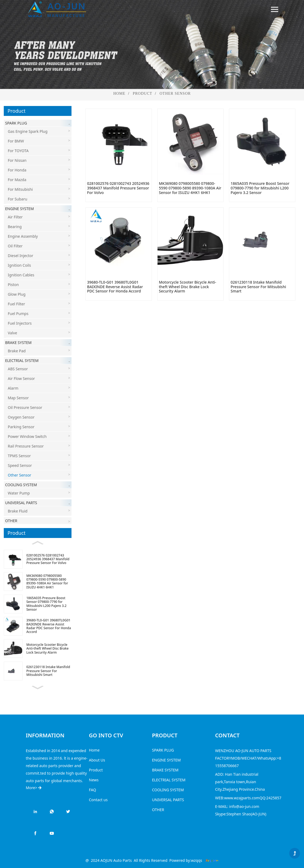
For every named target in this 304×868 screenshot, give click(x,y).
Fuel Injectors (20, 323)
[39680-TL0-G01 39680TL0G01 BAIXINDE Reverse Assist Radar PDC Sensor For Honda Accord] (38, 626)
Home (119, 94)
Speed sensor (20, 465)
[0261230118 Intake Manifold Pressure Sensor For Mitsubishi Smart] (38, 671)
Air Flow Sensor (21, 378)
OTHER (158, 810)
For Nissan (17, 160)
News (94, 780)
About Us (97, 760)
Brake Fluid (18, 511)
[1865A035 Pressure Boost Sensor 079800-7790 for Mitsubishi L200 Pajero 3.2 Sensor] (38, 604)
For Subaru (17, 199)
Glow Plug (17, 294)
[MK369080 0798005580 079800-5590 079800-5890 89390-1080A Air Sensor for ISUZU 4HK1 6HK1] (38, 582)
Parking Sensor (21, 427)
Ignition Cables (21, 275)
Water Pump (19, 493)
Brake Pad (17, 351)
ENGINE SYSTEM (167, 760)
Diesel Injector (21, 256)
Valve (12, 333)
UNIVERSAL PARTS (168, 800)
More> (34, 788)
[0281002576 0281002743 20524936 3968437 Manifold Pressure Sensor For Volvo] (38, 559)
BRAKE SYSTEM (165, 770)
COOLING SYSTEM (168, 790)
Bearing (15, 227)
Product (142, 94)
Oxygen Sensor (21, 417)
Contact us (98, 800)
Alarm (13, 388)
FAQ (93, 790)
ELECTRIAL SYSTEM (169, 780)
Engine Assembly (23, 236)
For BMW (16, 141)
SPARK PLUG (163, 750)
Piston (13, 285)
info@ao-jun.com (244, 806)
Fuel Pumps (18, 314)
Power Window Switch (27, 436)
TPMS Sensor (19, 456)
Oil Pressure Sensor (25, 407)
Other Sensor (175, 94)
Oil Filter (15, 246)
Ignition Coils (19, 265)
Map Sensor (18, 398)
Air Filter (15, 217)
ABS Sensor (18, 369)
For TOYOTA (18, 151)
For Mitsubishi (20, 189)
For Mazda (17, 180)
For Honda (17, 170)
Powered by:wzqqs (186, 860)
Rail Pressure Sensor (26, 446)
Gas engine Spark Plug (28, 131)
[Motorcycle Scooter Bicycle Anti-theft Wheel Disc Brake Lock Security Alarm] (38, 649)
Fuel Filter (16, 304)
